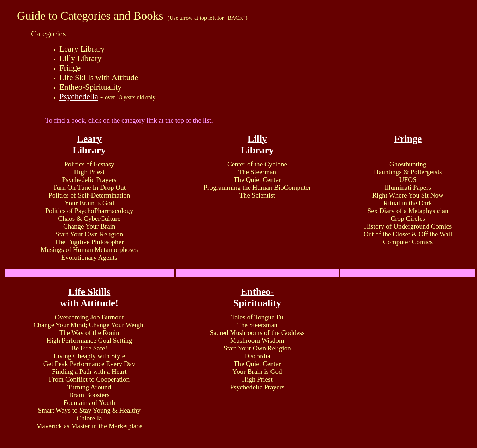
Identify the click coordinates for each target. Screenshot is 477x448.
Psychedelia (79, 96)
